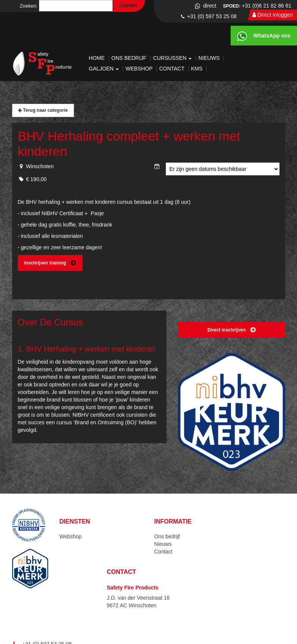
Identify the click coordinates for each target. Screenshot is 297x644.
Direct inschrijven (232, 330)
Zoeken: (29, 6)
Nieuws (210, 58)
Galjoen (104, 69)
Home (97, 58)
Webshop (140, 69)
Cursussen (173, 58)
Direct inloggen (273, 15)
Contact (173, 69)
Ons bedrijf (130, 58)
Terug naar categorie (43, 110)
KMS (198, 69)
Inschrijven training (50, 263)
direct (205, 6)
